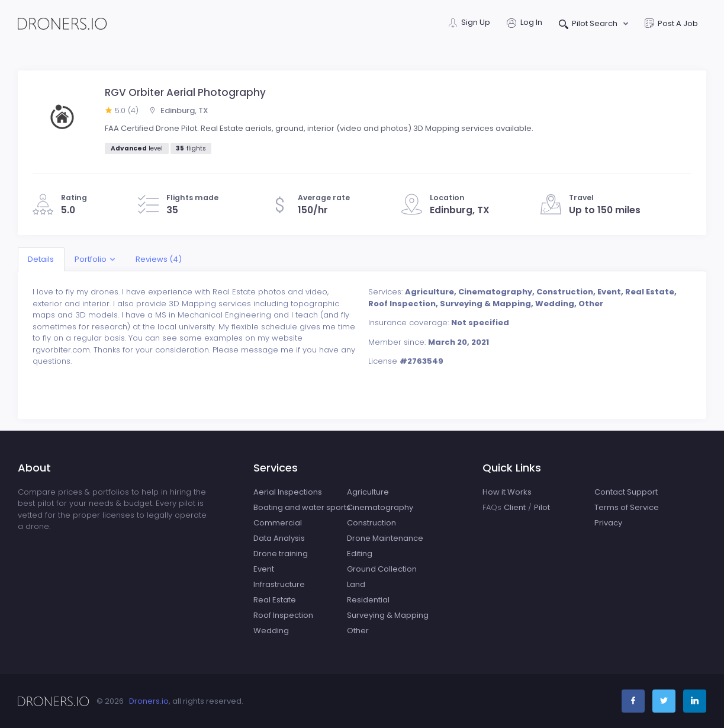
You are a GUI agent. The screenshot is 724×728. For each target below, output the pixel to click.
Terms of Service (627, 507)
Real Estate (275, 600)
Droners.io (149, 701)
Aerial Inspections (288, 492)
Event (264, 569)
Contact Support (626, 492)
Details (41, 259)
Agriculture (368, 492)
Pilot (542, 507)
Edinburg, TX (178, 110)
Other (358, 631)
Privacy (608, 523)
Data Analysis (279, 538)
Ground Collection (382, 569)
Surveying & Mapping (388, 615)
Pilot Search (589, 25)
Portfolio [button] (91, 259)
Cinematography (380, 507)
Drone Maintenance (385, 538)
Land (356, 584)
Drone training (281, 554)
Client (515, 507)
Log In (525, 23)
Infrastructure (279, 584)
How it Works (507, 492)
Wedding (271, 631)
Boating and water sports (302, 507)
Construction (371, 523)
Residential (368, 600)
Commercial (278, 523)
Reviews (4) (159, 259)
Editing (360, 554)
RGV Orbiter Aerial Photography (185, 92)
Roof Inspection (283, 615)
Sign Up (469, 23)
